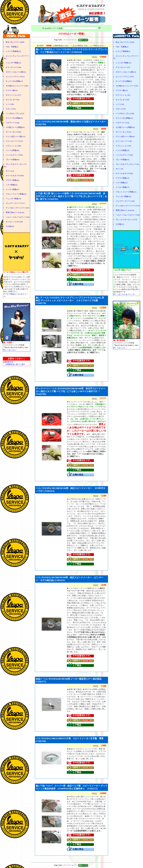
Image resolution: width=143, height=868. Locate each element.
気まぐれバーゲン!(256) (125, 42)
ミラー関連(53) (12, 185)
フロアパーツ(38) (13, 123)
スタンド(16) (121, 109)
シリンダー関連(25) (13, 63)
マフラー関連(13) (122, 178)
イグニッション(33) (123, 146)
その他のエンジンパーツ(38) (17, 86)
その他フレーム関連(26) (15, 127)
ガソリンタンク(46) (13, 132)
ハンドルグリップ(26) (14, 155)
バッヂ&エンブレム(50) (125, 113)
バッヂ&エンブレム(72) (15, 113)
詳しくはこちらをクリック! (124, 294)
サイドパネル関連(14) (124, 118)
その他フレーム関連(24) (125, 127)
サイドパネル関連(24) (14, 118)
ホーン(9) (119, 169)
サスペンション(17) (13, 95)
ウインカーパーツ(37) (14, 141)
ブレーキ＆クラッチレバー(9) (127, 164)
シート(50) (10, 104)
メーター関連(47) (13, 189)
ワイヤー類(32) (12, 90)
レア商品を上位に (98, 46)
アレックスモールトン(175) (126, 220)
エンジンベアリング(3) (125, 77)
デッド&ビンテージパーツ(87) (18, 208)
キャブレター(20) (122, 100)
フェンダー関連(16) (123, 196)
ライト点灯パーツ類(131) (16, 137)
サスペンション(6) (123, 95)
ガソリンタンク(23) (123, 132)
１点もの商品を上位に (80, 46)
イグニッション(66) (13, 146)
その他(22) (120, 224)
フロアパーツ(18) (122, 123)
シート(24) (120, 104)
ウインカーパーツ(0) (124, 141)
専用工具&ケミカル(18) (125, 210)
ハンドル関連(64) (13, 150)
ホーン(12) (10, 171)
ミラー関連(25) (122, 183)
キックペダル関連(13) (14, 81)
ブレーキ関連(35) (122, 160)
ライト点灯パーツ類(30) (125, 137)
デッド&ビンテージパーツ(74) (128, 206)
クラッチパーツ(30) (13, 67)
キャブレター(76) (13, 100)
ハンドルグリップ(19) (124, 155)
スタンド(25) (11, 109)
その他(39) (10, 226)
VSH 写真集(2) (12, 47)
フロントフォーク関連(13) (126, 192)
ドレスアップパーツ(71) (15, 203)
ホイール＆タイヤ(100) (15, 176)
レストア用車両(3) (123, 51)
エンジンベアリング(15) (15, 77)
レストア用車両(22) (13, 51)
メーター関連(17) (122, 187)
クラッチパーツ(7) (123, 67)
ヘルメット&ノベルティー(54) (18, 217)
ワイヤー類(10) (122, 90)
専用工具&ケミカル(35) (15, 212)
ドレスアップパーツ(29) (125, 201)
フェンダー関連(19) (13, 199)
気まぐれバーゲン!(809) (15, 42)
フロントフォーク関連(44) (16, 194)
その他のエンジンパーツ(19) (127, 86)
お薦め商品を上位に (61, 46)
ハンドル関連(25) (122, 150)
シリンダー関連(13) (123, 63)
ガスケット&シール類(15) (126, 72)
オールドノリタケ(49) (14, 222)
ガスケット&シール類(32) (16, 72)
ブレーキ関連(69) (13, 160)
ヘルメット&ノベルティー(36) (128, 215)
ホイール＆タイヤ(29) (124, 173)
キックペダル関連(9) (124, 81)
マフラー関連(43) (13, 180)
